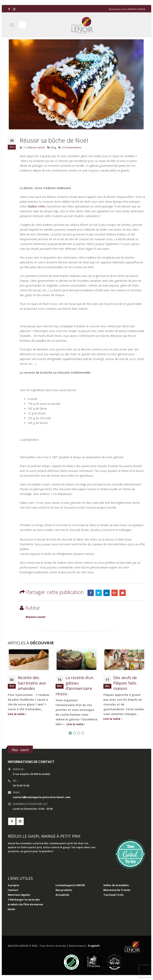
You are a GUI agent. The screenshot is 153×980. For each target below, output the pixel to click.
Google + (115, 593)
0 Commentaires (72, 147)
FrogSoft (94, 946)
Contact (13, 890)
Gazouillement (99, 593)
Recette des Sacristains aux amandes (32, 683)
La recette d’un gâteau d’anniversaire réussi (75, 686)
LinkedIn (107, 593)
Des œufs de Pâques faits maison (125, 683)
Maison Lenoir (37, 147)
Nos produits (64, 890)
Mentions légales (19, 895)
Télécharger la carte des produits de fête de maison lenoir (25, 904)
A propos (13, 885)
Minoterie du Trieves (117, 890)
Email (123, 593)
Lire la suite (17, 714)
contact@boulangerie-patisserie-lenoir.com (42, 797)
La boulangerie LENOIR (70, 885)
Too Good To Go (113, 895)
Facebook (91, 593)
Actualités (62, 895)
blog (53, 147)
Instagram (20, 821)
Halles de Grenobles (116, 885)
